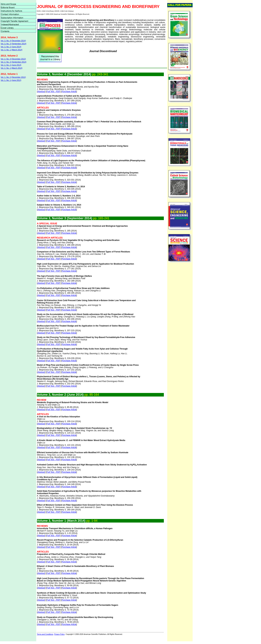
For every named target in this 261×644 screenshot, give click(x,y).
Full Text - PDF (53, 92)
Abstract (41, 92)
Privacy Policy (59, 634)
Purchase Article (69, 92)
